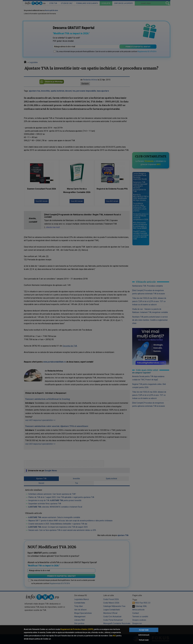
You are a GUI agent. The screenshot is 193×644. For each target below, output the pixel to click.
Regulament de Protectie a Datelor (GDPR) (77, 629)
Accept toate (144, 630)
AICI (114, 636)
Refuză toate (144, 640)
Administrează (144, 635)
